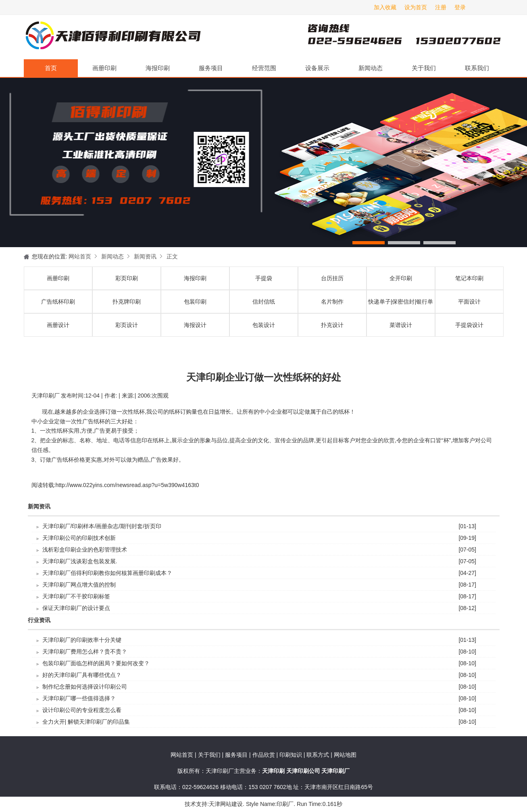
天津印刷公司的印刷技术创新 (79, 538)
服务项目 (211, 68)
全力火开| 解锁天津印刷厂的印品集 (86, 722)
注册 (441, 7)
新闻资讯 (145, 256)
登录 (460, 7)
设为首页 (416, 7)
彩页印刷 (127, 278)
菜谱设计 (401, 325)
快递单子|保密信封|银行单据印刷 (401, 306)
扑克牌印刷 (127, 302)
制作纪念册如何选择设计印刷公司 (85, 687)
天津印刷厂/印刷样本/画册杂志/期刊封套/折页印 (102, 526)
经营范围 (264, 68)
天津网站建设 (226, 804)
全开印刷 (401, 278)
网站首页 (80, 256)
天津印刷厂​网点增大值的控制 (79, 585)
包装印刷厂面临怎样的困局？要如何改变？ (96, 663)
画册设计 (58, 325)
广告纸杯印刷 (58, 302)
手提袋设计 (469, 325)
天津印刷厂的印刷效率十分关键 (82, 640)
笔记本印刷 (469, 278)
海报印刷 (158, 68)
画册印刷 (104, 68)
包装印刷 (195, 302)
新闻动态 (371, 68)
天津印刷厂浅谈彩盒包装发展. (80, 561)
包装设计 (264, 325)
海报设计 (195, 325)
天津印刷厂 (112, 37)
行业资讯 (39, 620)
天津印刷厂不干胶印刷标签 (76, 596)
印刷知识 (292, 755)
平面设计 (469, 302)
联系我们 (477, 68)
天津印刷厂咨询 (391, 37)
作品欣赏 (265, 755)
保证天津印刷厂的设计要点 (76, 608)
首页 (51, 68)
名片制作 (332, 302)
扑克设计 (332, 325)
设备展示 (317, 68)
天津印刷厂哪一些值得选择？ (79, 698)
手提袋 (264, 278)
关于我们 (424, 68)
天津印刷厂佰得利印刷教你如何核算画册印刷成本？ (107, 573)
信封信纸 (264, 302)
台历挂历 (332, 278)
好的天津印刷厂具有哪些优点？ (82, 675)
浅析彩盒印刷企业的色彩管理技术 (85, 550)
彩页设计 (127, 325)
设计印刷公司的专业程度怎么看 (82, 710)
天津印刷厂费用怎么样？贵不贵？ (85, 652)
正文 (172, 256)
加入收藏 (385, 7)
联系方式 (318, 755)
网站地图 (345, 755)
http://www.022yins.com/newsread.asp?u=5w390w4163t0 (127, 485)
